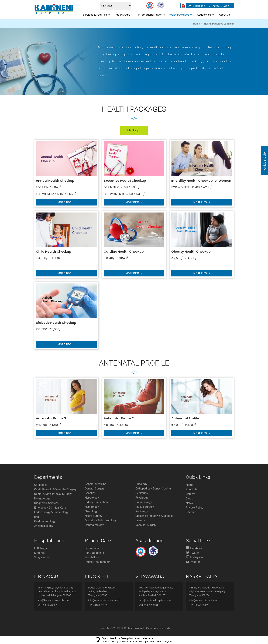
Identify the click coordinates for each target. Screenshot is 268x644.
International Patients (152, 15)
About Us (224, 15)
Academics (205, 15)
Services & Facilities (96, 15)
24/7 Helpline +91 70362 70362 (209, 6)
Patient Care (124, 15)
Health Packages (180, 15)
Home (196, 24)
